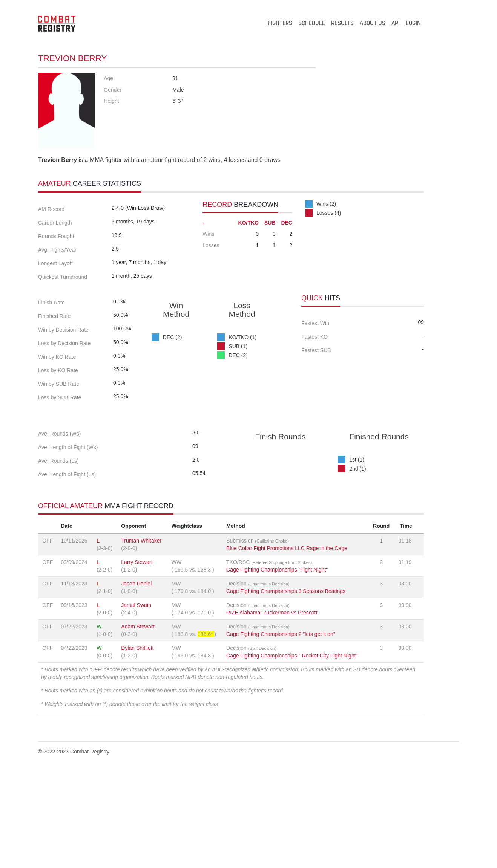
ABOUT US (373, 24)
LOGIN (413, 24)
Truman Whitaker (141, 635)
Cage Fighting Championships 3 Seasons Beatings (286, 686)
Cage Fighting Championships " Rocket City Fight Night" (292, 750)
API (396, 24)
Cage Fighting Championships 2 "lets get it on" (281, 729)
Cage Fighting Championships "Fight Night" (277, 664)
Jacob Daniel (136, 678)
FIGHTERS (280, 24)
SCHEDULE (312, 24)
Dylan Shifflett (137, 743)
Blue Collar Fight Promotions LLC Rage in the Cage (287, 643)
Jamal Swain (136, 700)
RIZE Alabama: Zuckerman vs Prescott (272, 707)
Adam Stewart (138, 721)
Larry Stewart (137, 657)
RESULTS (342, 24)
